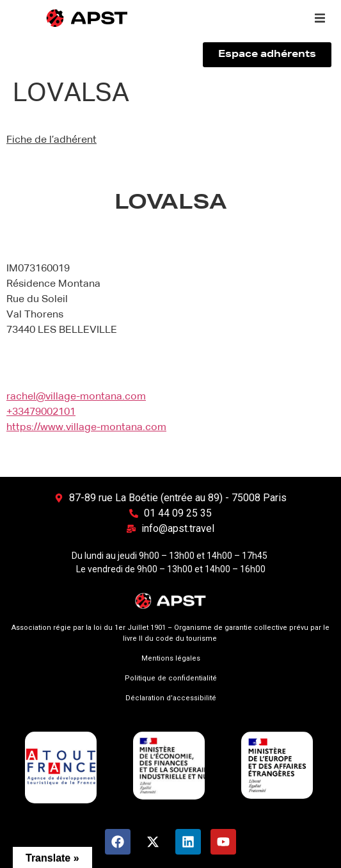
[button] (320, 18)
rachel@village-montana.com (76, 397)
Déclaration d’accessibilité (171, 698)
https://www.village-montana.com (86, 428)
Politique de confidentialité (171, 678)
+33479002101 (41, 412)
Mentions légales (171, 658)
